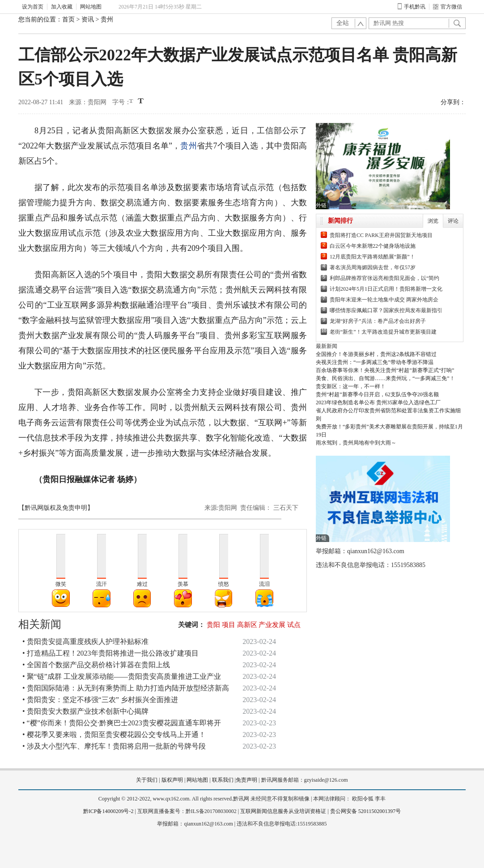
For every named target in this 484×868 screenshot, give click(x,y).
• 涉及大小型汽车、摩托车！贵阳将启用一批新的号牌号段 (114, 746)
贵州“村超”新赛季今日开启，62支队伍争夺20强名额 (377, 394)
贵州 (107, 19)
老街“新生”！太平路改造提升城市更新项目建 (383, 332)
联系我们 (223, 780)
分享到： (453, 102)
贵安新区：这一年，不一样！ (351, 386)
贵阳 (213, 625)
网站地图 (91, 7)
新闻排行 (340, 221)
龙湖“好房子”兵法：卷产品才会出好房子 (378, 321)
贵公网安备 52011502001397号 (366, 811)
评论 (453, 221)
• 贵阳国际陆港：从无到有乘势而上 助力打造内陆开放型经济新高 (126, 688)
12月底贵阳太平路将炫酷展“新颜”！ (372, 257)
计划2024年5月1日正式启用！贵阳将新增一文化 (386, 289)
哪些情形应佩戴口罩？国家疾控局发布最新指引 (386, 310)
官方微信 (448, 7)
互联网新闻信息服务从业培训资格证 (283, 811)
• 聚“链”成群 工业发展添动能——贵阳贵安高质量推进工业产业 (122, 676)
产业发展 (272, 625)
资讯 (88, 19)
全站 (343, 23)
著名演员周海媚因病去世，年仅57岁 (373, 267)
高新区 (247, 625)
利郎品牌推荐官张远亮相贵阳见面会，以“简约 (384, 278)
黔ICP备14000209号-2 (108, 811)
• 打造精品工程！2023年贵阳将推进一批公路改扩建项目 (110, 653)
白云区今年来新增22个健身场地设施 (373, 246)
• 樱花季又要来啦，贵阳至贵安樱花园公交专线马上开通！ (114, 735)
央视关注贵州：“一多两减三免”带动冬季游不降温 (375, 362)
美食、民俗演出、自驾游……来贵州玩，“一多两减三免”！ (385, 378)
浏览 (433, 221)
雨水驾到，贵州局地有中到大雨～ (356, 443)
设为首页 (33, 7)
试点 (294, 625)
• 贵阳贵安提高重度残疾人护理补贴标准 (85, 641)
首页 (68, 19)
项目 (229, 625)
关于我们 (147, 780)
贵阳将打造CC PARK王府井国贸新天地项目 (381, 235)
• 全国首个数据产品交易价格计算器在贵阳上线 (96, 665)
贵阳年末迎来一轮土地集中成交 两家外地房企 (384, 300)
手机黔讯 (412, 7)
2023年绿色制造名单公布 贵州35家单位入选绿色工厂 (378, 402)
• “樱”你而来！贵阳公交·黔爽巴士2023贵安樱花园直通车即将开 (122, 723)
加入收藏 (62, 7)
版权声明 (172, 780)
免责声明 (246, 780)
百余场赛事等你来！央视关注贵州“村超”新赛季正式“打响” (385, 370)
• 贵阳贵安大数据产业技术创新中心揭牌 (85, 711)
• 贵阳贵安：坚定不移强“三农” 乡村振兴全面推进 (100, 700)
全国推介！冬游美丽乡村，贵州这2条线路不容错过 (376, 354)
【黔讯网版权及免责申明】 (56, 508)
